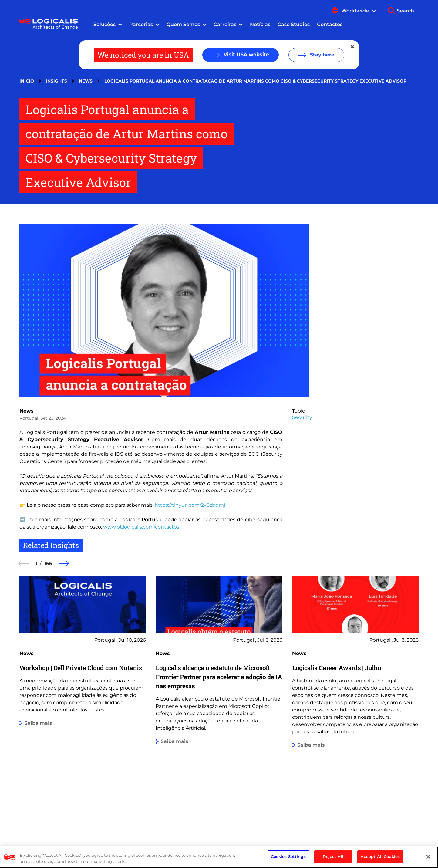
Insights (56, 81)
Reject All (333, 856)
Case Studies (294, 24)
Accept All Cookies (380, 856)
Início (27, 81)
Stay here (321, 55)
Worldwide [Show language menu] (359, 11)
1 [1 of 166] (36, 564)
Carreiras (225, 24)
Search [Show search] (405, 11)
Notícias (260, 24)
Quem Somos (183, 24)
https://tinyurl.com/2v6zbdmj (190, 505)
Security (302, 417)
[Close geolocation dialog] (353, 47)
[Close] (428, 857)
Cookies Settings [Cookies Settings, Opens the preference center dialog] (288, 856)
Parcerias (141, 24)
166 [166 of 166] (48, 564)
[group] (83, 702)
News (86, 81)
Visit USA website (246, 54)
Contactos (330, 24)
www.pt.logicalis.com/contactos (141, 527)
